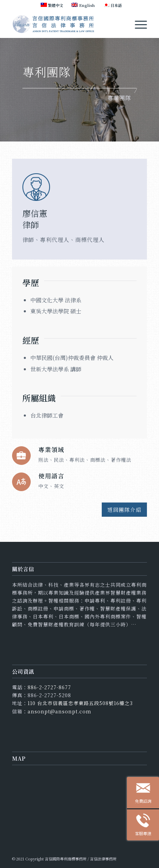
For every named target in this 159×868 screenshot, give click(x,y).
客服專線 (147, 826)
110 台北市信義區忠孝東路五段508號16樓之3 (80, 703)
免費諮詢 (147, 794)
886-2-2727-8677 (49, 687)
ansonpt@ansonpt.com (59, 711)
